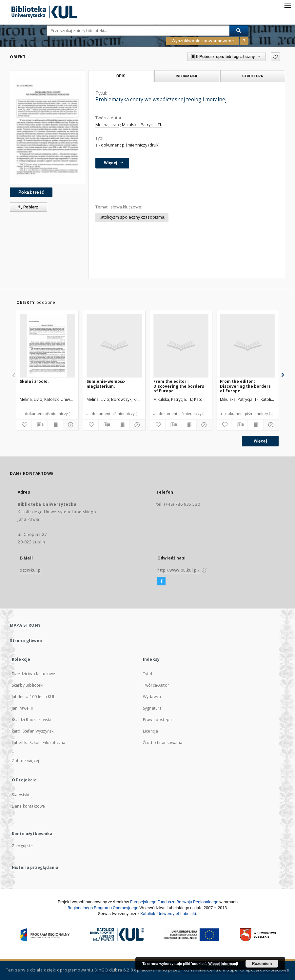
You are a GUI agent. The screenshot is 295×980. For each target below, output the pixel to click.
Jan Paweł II (22, 708)
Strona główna (26, 641)
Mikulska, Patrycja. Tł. (142, 125)
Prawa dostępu (157, 720)
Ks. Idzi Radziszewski (31, 720)
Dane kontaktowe (28, 806)
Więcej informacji (223, 964)
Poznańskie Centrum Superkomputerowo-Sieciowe (236, 970)
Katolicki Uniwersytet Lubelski (168, 914)
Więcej (260, 441)
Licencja (150, 731)
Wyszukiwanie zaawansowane (203, 41)
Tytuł (147, 674)
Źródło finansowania (163, 743)
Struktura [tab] (253, 76)
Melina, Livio (107, 125)
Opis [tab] (121, 76)
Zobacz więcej (25, 761)
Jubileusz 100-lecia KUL (33, 697)
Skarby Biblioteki (28, 685)
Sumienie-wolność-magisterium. (106, 384)
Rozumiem (262, 964)
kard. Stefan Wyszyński (33, 731)
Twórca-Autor (156, 685)
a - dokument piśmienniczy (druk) (127, 145)
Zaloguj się (22, 846)
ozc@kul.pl (31, 570)
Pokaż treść (31, 192)
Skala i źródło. (34, 381)
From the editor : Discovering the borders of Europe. (179, 386)
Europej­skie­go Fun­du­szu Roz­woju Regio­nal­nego (174, 902)
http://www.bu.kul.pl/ (178, 570)
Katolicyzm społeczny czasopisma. (132, 217)
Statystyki (21, 795)
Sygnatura (152, 708)
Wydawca (152, 697)
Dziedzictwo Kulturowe (33, 674)
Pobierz (26, 207)
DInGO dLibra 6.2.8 (114, 970)
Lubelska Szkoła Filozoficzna (39, 743)
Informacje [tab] (187, 76)
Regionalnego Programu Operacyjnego (103, 908)
